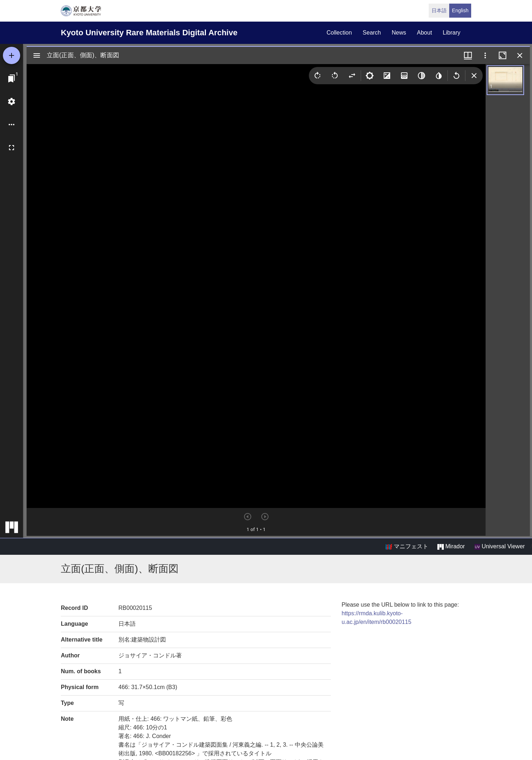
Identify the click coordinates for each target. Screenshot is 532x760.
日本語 (439, 10)
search (372, 33)
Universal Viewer (500, 547)
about (424, 33)
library (452, 33)
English (460, 10)
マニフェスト (407, 547)
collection (339, 33)
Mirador (451, 547)
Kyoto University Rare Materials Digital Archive (149, 33)
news (399, 33)
